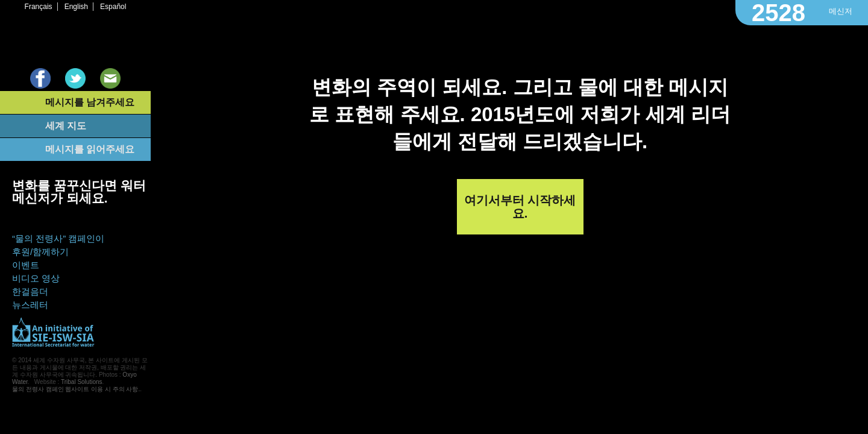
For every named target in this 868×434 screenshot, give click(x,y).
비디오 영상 (36, 278)
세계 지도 (66, 126)
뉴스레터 (30, 305)
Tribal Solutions (82, 382)
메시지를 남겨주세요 (90, 102)
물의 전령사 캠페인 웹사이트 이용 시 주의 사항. (76, 389)
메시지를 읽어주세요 (90, 149)
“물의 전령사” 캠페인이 (58, 238)
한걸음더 (30, 291)
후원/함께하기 (40, 252)
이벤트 (26, 265)
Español (113, 7)
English (76, 7)
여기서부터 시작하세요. (520, 207)
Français (39, 7)
